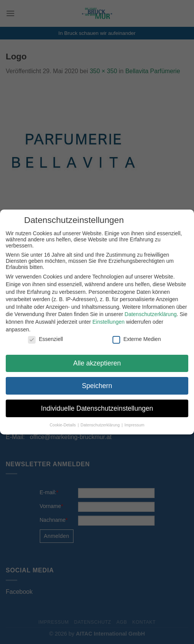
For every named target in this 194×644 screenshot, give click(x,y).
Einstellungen (108, 322)
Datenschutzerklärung (150, 314)
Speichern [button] (96, 386)
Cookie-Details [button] (63, 425)
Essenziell (45, 339)
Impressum (134, 425)
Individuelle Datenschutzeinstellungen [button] (96, 408)
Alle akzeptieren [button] (96, 363)
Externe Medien (136, 339)
